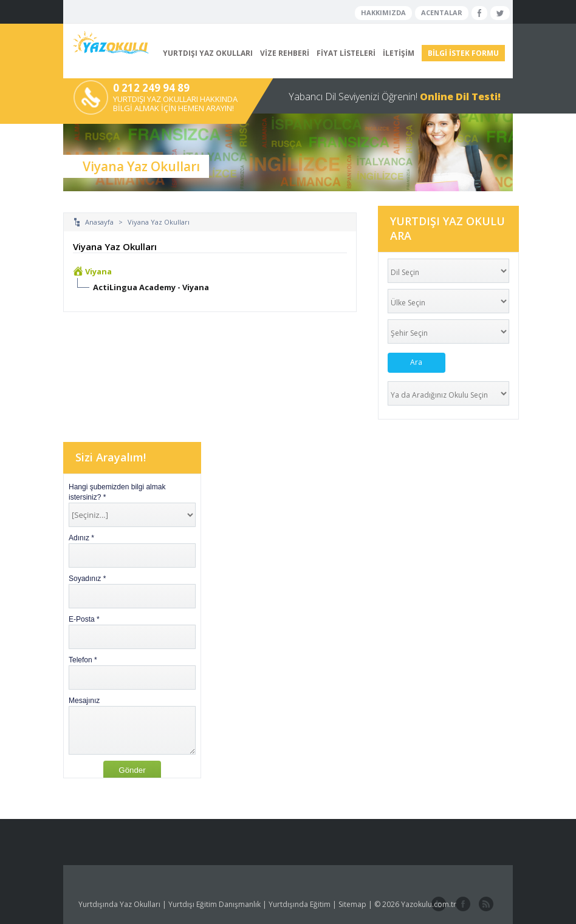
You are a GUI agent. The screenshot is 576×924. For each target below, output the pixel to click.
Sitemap (352, 904)
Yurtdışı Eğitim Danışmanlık (214, 904)
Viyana (98, 271)
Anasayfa (99, 222)
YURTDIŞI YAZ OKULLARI (208, 53)
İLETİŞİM (399, 53)
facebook (462, 905)
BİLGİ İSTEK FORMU (463, 53)
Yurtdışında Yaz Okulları (119, 904)
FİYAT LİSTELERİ (346, 53)
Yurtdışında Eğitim (300, 904)
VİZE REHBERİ (285, 53)
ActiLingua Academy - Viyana (151, 287)
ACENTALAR (442, 12)
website (485, 905)
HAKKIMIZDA (383, 12)
